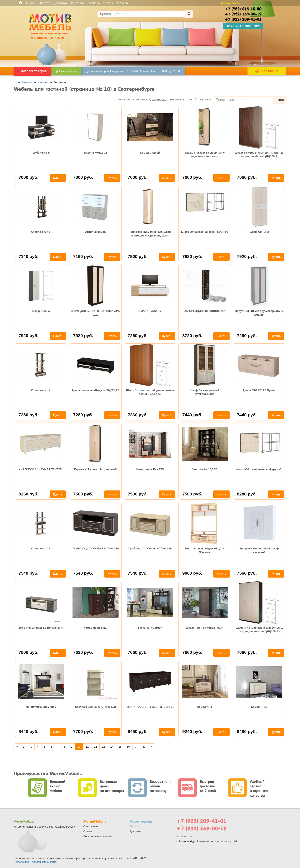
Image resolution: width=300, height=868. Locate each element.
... (31, 747)
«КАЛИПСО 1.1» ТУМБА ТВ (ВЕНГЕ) (150, 707)
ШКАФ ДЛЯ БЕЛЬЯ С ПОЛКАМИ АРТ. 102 (95, 313)
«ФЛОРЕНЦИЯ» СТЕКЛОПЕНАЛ (205, 311)
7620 (83, 652)
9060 (192, 573)
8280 (247, 494)
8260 (29, 494)
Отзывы (123, 3)
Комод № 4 (205, 707)
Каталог (43, 82)
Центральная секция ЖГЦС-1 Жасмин (205, 550)
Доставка (60, 3)
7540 (29, 573)
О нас (30, 3)
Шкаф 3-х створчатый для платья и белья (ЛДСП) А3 (150, 392)
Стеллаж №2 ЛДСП (205, 469)
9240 (192, 731)
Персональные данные (98, 836)
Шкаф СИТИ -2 (259, 232)
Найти (280, 100)
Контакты (78, 3)
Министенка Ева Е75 (150, 469)
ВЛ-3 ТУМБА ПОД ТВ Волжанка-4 (41, 628)
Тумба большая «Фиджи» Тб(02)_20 (95, 390)
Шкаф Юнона (41, 311)
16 (128, 747)
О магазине (91, 826)
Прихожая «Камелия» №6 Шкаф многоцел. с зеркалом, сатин (150, 234)
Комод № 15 (259, 707)
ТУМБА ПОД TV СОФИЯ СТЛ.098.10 (96, 548)
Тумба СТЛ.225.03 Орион (259, 390)
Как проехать (185, 836)
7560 (247, 573)
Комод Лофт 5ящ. (95, 628)
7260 (138, 336)
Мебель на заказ (101, 3)
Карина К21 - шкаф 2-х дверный (95, 469)
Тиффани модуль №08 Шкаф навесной (259, 550)
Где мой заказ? (231, 3)
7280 (29, 415)
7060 (247, 177)
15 (120, 747)
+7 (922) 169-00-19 (201, 829)
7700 (83, 731)
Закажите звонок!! (243, 26)
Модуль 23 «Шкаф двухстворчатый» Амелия (259, 313)
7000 (29, 177)
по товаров (200, 99)
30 (144, 747)
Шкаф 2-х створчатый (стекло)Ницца (204, 392)
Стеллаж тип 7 (41, 390)
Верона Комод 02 (95, 153)
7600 (29, 652)
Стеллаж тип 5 (41, 548)
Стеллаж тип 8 (41, 232)
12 (95, 747)
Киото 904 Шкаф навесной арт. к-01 (259, 469)
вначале (177, 99)
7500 (83, 494)
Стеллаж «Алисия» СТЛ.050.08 (95, 707)
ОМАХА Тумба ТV (150, 311)
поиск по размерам (132, 99)
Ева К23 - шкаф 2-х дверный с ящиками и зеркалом (205, 154)
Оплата (44, 3)
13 (104, 747)
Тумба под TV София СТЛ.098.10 (150, 548)
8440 (29, 731)
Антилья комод (96, 232)
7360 (138, 415)
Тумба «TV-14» (41, 153)
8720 (192, 336)
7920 (192, 256)
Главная (27, 82)
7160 (83, 256)
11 (87, 747)
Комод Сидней (150, 153)
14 (112, 747)
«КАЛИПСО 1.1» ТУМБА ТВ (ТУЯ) (41, 469)
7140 (29, 256)
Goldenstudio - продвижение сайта (35, 862)
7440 (192, 415)
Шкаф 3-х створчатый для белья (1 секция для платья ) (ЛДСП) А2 (259, 630)
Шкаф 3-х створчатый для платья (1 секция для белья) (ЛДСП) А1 (259, 154)
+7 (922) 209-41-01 (201, 821)
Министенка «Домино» (41, 707)
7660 (138, 652)
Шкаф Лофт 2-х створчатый (205, 628)
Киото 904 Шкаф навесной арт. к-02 (205, 232)
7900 (138, 256)
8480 (138, 731)
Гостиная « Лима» (150, 628)
